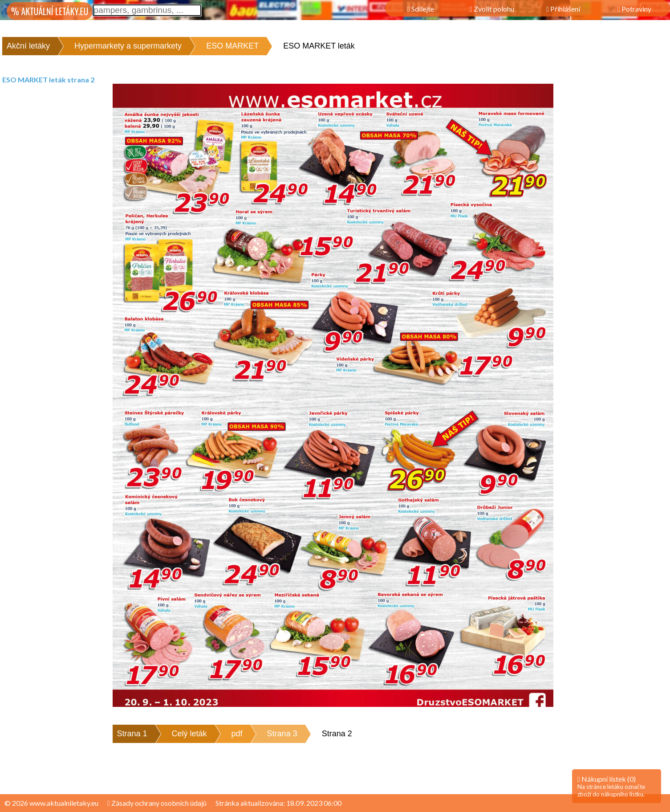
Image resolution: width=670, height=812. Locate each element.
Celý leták (189, 734)
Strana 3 (282, 734)
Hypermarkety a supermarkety (128, 46)
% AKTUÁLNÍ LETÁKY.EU (50, 11)
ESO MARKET (232, 46)
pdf (237, 734)
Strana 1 (132, 734)
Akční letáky (28, 46)
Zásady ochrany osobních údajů (157, 803)
